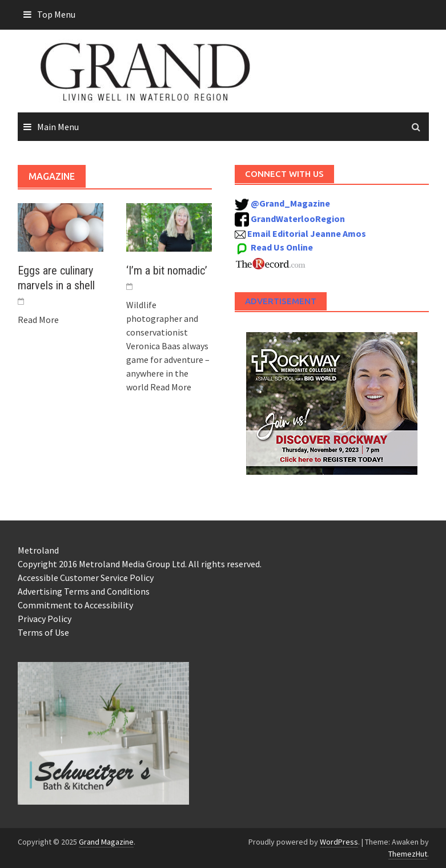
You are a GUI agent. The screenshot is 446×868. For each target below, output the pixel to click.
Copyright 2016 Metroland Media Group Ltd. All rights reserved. (140, 564)
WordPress (339, 842)
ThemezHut (408, 854)
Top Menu (56, 14)
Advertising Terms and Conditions (84, 591)
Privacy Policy (45, 619)
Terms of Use (43, 632)
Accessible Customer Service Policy (86, 578)
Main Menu (58, 127)
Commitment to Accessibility (75, 605)
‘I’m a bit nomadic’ (167, 271)
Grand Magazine (106, 842)
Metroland (38, 550)
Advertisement (281, 301)
